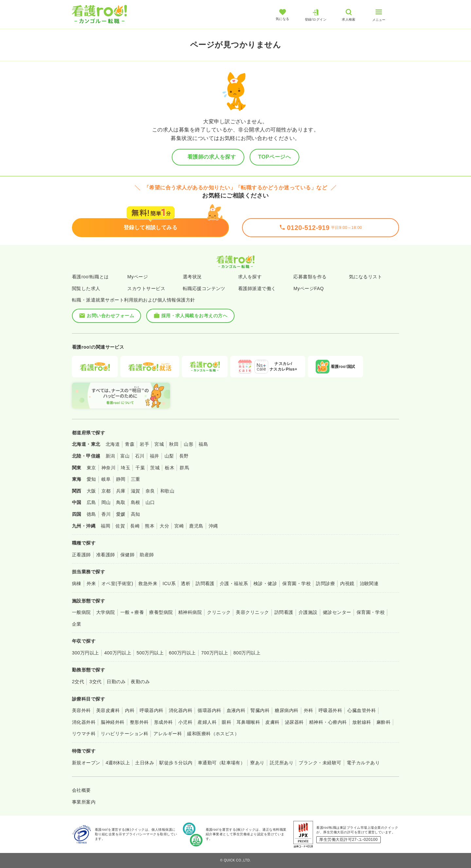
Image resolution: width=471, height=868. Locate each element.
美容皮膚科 (108, 710)
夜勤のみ (140, 682)
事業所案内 (84, 802)
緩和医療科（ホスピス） (213, 734)
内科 (130, 710)
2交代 (78, 682)
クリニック (219, 612)
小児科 (185, 722)
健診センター (337, 612)
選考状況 (192, 277)
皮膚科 (272, 722)
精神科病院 (190, 612)
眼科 (227, 722)
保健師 (127, 555)
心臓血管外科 (362, 710)
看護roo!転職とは (90, 277)
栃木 (170, 468)
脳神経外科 (113, 722)
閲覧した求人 (86, 288)
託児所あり (282, 763)
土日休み (145, 763)
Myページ (138, 277)
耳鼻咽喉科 (248, 722)
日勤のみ (116, 682)
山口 (150, 502)
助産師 (147, 555)
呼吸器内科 (151, 710)
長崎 (135, 526)
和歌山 (167, 491)
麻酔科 (384, 722)
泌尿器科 (294, 722)
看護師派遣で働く (257, 288)
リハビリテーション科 (124, 734)
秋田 (174, 444)
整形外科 (139, 722)
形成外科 (164, 722)
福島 (203, 444)
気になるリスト (366, 277)
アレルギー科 (168, 734)
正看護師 (81, 555)
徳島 (91, 514)
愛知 (91, 479)
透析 (186, 583)
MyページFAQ (309, 288)
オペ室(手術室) (117, 583)
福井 (155, 456)
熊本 (150, 526)
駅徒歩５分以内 (176, 763)
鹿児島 (196, 526)
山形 (189, 444)
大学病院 (106, 612)
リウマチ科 (84, 734)
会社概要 (81, 790)
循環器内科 (209, 710)
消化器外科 (84, 722)
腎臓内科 (260, 710)
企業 (77, 624)
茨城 (155, 468)
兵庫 (121, 491)
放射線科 (362, 722)
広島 (91, 502)
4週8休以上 (118, 763)
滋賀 (136, 491)
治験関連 (369, 583)
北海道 (113, 444)
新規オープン (86, 763)
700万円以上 (215, 653)
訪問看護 (205, 583)
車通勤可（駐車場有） (222, 763)
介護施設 (308, 612)
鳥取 (121, 502)
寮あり (257, 763)
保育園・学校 (297, 583)
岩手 (144, 444)
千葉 (140, 468)
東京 (91, 468)
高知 (136, 514)
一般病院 (81, 612)
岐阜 (106, 479)
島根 (136, 502)
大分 (164, 526)
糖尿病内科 (287, 710)
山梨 (169, 456)
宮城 (159, 444)
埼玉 (125, 468)
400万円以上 (118, 653)
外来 (91, 583)
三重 (136, 479)
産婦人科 (207, 722)
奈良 (150, 491)
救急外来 (148, 583)
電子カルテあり (363, 763)
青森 (130, 444)
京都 (106, 491)
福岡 (105, 526)
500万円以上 (150, 653)
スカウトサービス (146, 288)
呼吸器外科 (330, 710)
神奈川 (108, 468)
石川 (140, 456)
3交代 (95, 682)
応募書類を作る (310, 277)
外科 (309, 710)
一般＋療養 (132, 612)
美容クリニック (252, 612)
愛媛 (121, 514)
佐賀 (120, 526)
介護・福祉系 (234, 583)
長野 (184, 456)
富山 (125, 456)
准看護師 (106, 555)
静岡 (121, 479)
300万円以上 (86, 653)
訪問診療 (325, 583)
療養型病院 (161, 612)
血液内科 (236, 710)
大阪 (91, 491)
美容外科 (81, 710)
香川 (106, 514)
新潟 (110, 456)
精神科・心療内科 (328, 722)
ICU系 (169, 583)
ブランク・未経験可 (320, 763)
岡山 (106, 502)
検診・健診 (265, 583)
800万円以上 (247, 653)
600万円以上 (182, 653)
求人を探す (250, 277)
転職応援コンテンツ (204, 288)
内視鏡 (347, 583)
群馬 (184, 468)
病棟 (77, 583)
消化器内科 (181, 710)
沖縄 (213, 526)
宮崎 (179, 526)
